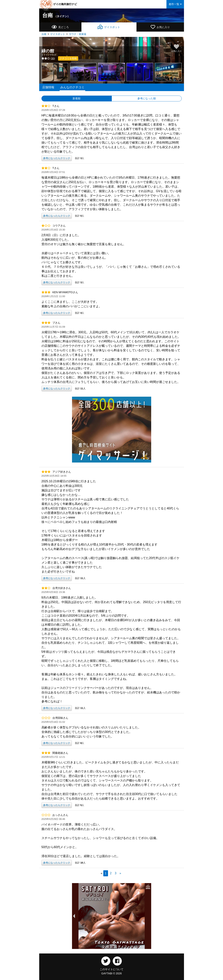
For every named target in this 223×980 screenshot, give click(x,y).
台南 (56, 15)
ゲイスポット (58, 34)
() (48, 58)
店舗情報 (48, 87)
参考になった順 (147, 98)
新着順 (77, 98)
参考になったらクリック (57, 158)
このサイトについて (112, 969)
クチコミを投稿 (68, 58)
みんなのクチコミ (72, 87)
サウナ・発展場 (78, 34)
